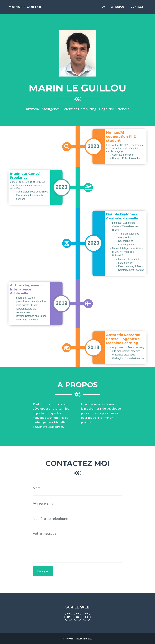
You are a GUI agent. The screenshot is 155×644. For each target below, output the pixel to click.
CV (103, 8)
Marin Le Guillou (30, 8)
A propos (118, 8)
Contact (137, 8)
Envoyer (43, 571)
